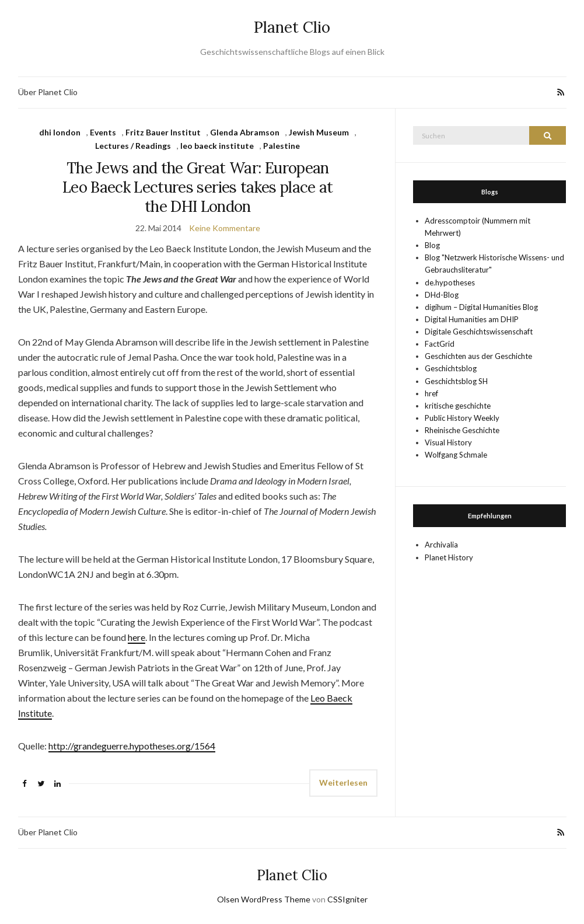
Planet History (449, 557)
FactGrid (440, 344)
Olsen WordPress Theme (264, 899)
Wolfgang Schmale (456, 455)
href (431, 393)
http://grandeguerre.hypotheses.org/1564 (132, 746)
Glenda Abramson (245, 132)
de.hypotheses (450, 283)
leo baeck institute (217, 146)
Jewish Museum (319, 132)
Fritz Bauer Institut (163, 132)
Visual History (448, 442)
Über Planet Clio (48, 92)
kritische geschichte (458, 406)
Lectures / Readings (133, 146)
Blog (432, 245)
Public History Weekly (462, 418)
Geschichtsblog (451, 368)
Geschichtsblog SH (456, 381)
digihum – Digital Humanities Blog (481, 307)
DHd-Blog (442, 295)
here (137, 637)
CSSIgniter (347, 899)
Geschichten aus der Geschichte (478, 356)
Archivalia (441, 545)
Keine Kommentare (225, 228)
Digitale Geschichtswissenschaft (479, 332)
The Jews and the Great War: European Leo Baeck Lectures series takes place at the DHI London (198, 187)
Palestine (281, 146)
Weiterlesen (343, 782)
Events (103, 132)
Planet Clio (292, 27)
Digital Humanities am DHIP (472, 319)
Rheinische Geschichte (462, 430)
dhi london (60, 132)
